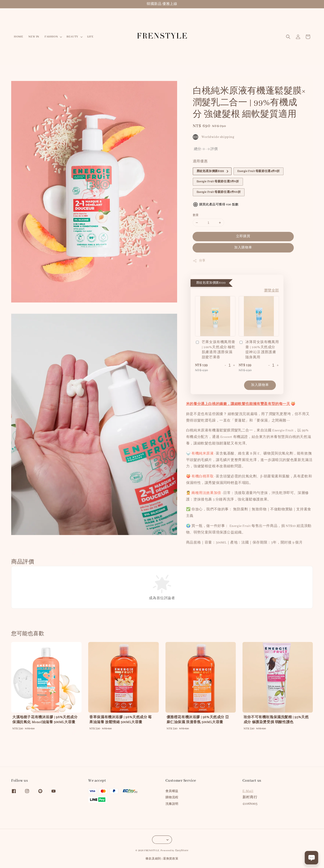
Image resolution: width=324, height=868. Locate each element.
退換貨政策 (171, 859)
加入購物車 (243, 248)
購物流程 (172, 797)
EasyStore (182, 850)
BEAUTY (72, 37)
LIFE (90, 37)
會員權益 (172, 791)
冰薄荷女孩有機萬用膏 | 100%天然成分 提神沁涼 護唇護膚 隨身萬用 (259, 350)
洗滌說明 (172, 804)
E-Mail (248, 791)
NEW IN (34, 37)
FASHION (51, 37)
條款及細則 (153, 859)
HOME (18, 37)
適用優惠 (200, 161)
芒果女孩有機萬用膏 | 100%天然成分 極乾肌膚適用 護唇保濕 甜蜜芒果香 (215, 350)
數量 (196, 215)
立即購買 (243, 236)
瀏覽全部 (271, 291)
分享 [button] (199, 261)
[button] (288, 37)
